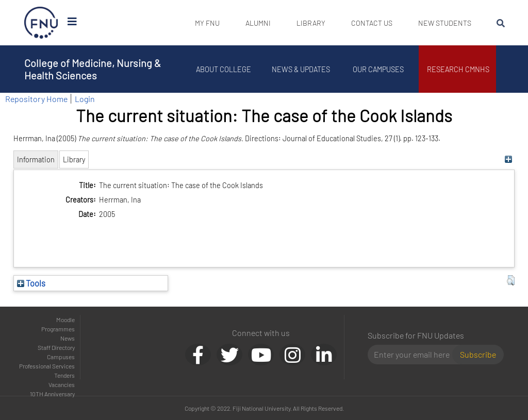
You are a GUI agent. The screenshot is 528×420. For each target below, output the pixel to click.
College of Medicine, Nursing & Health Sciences (93, 69)
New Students (445, 23)
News (68, 338)
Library (311, 23)
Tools (31, 283)
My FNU (207, 23)
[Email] (414, 355)
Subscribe (478, 354)
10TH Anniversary (52, 394)
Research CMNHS (460, 69)
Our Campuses (380, 69)
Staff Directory (56, 347)
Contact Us (372, 23)
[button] (511, 280)
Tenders (64, 375)
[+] (508, 159)
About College (226, 69)
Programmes (58, 329)
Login (85, 99)
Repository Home (36, 99)
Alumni (258, 23)
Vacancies (62, 384)
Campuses (61, 357)
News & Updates (303, 69)
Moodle (65, 320)
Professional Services (47, 366)
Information (36, 159)
